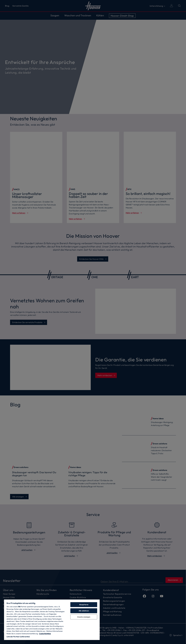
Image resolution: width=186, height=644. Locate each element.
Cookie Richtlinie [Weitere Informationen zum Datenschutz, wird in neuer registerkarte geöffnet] (45, 634)
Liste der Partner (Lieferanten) (18, 637)
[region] (52, 620)
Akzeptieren (84, 605)
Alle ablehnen (84, 611)
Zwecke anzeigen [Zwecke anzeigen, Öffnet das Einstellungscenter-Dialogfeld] (84, 617)
